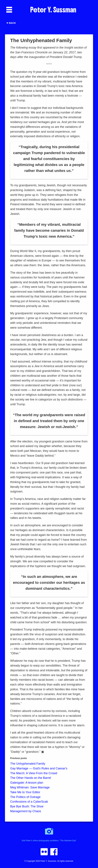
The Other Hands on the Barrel (31, 778)
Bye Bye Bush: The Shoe (27, 806)
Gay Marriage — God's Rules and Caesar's (39, 768)
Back (11, 23)
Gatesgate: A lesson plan (27, 783)
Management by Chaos (26, 811)
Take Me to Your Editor (25, 792)
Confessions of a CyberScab (29, 802)
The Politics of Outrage (25, 797)
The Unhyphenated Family (28, 764)
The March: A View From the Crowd (34, 773)
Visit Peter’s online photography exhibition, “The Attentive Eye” (49, 833)
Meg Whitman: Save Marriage (30, 787)
